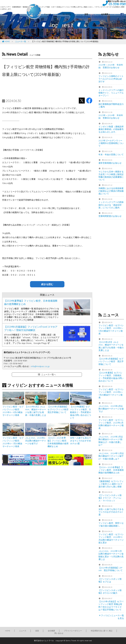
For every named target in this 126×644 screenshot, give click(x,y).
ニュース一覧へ (47, 375)
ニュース (23, 631)
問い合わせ (59, 633)
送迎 (37, 631)
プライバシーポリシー (73, 631)
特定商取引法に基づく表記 (102, 631)
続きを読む (47, 284)
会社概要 (51, 631)
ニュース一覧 (21, 41)
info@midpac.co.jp (40, 366)
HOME (6, 41)
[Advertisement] (47, 88)
